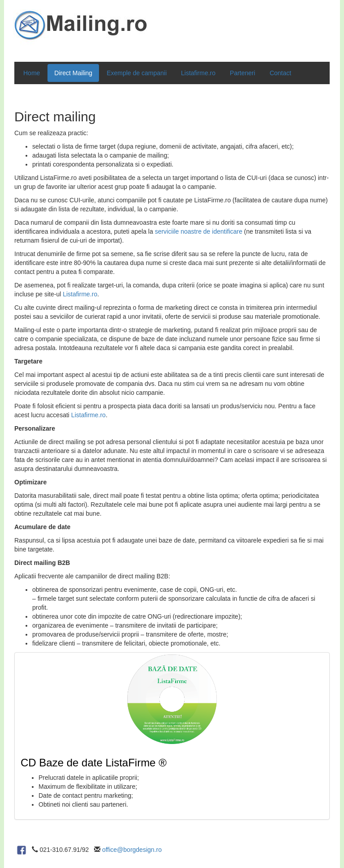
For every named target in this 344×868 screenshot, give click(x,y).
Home (32, 73)
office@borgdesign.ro (132, 850)
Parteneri (243, 73)
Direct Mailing (73, 73)
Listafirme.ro (198, 73)
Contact (280, 73)
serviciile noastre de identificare (199, 231)
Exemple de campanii (137, 73)
